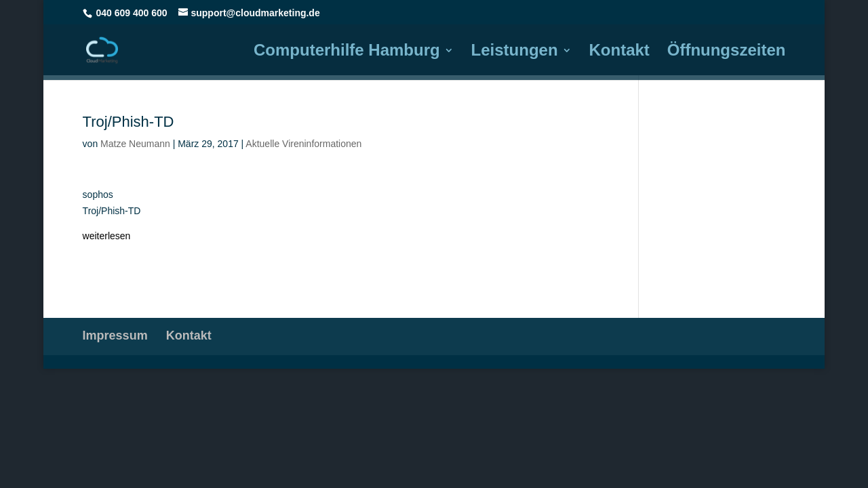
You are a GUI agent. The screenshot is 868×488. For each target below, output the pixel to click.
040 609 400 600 (132, 13)
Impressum (115, 335)
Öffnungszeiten (727, 52)
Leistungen (515, 52)
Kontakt (619, 52)
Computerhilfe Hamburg (347, 52)
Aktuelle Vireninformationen (303, 144)
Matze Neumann (135, 144)
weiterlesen (107, 236)
